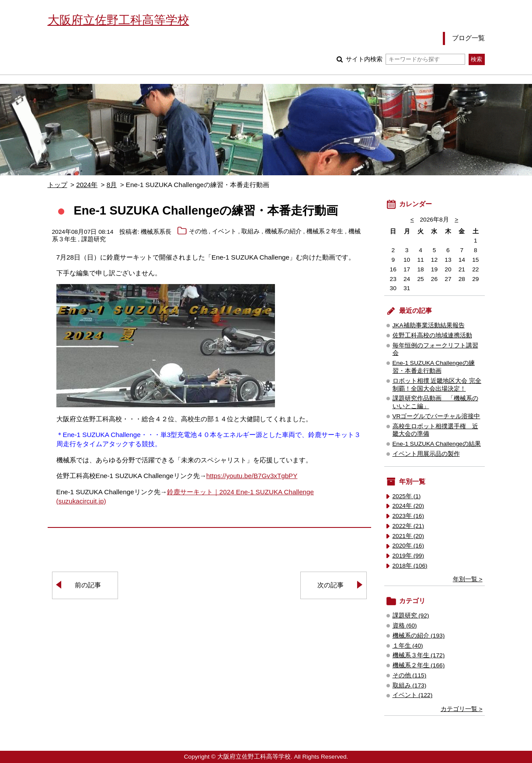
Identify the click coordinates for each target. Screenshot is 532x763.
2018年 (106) (410, 566)
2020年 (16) (409, 546)
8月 (112, 185)
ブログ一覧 (468, 38)
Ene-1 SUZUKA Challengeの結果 (437, 444)
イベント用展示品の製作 (426, 454)
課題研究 (94, 240)
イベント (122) (413, 695)
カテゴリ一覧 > (462, 709)
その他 (198, 232)
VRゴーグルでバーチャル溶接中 (436, 416)
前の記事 (88, 585)
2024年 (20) (409, 506)
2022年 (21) (409, 526)
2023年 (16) (409, 516)
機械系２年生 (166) (419, 665)
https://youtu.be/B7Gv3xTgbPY (252, 476)
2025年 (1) (407, 496)
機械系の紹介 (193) (419, 636)
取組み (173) (410, 685)
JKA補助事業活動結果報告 (429, 325)
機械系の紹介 (283, 232)
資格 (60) (405, 626)
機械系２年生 (325, 232)
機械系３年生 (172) (419, 655)
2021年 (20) (409, 536)
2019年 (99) (409, 556)
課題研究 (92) (411, 616)
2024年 (87, 185)
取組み (250, 232)
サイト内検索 (405, 59)
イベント (224, 232)
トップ (57, 185)
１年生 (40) (408, 646)
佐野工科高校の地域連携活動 (432, 335)
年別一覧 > (468, 579)
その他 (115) (410, 675)
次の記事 (330, 585)
